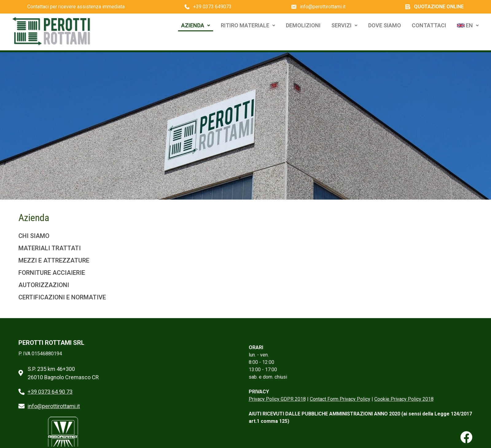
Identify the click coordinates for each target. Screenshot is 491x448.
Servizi (344, 25)
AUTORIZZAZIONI (44, 285)
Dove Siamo (385, 25)
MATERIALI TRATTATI (50, 248)
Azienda (196, 25)
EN (468, 25)
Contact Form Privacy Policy (340, 399)
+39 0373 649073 (212, 7)
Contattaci (429, 25)
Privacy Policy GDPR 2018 (277, 399)
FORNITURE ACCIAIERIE (52, 273)
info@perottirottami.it (323, 7)
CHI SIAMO (34, 236)
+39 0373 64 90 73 (50, 392)
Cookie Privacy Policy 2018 (404, 399)
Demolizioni (303, 25)
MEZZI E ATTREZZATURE (54, 260)
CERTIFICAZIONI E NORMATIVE (62, 297)
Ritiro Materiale (248, 25)
